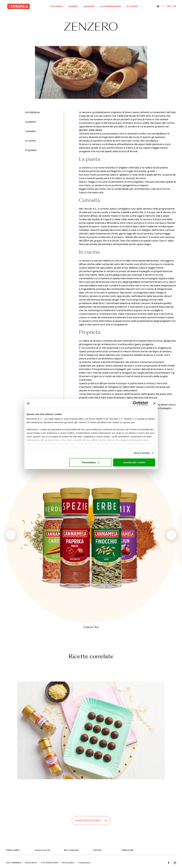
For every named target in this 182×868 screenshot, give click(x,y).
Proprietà (31, 150)
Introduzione (32, 112)
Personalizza (91, 462)
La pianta (31, 122)
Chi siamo (57, 6)
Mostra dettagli (142, 453)
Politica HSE (128, 850)
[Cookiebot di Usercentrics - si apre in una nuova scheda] (135, 403)
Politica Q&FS (13, 850)
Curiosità (30, 131)
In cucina (132, 6)
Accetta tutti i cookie (134, 462)
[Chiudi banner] (154, 403)
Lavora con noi (43, 850)
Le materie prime (111, 6)
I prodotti (89, 6)
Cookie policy (84, 863)
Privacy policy (68, 863)
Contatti (97, 850)
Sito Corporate (71, 850)
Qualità (73, 6)
